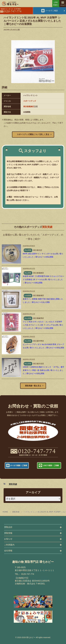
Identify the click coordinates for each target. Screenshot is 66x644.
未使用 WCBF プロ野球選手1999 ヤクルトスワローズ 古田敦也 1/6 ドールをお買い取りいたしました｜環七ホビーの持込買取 (43, 279)
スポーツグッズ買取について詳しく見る (33, 134)
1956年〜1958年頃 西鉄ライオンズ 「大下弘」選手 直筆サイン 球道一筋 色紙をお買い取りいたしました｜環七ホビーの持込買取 (43, 370)
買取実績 (16, 512)
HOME (5, 512)
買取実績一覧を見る (33, 386)
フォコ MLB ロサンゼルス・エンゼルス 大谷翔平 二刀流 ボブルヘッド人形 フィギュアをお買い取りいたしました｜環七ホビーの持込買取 (43, 325)
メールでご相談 (51, 11)
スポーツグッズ (30, 101)
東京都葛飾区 (29, 106)
